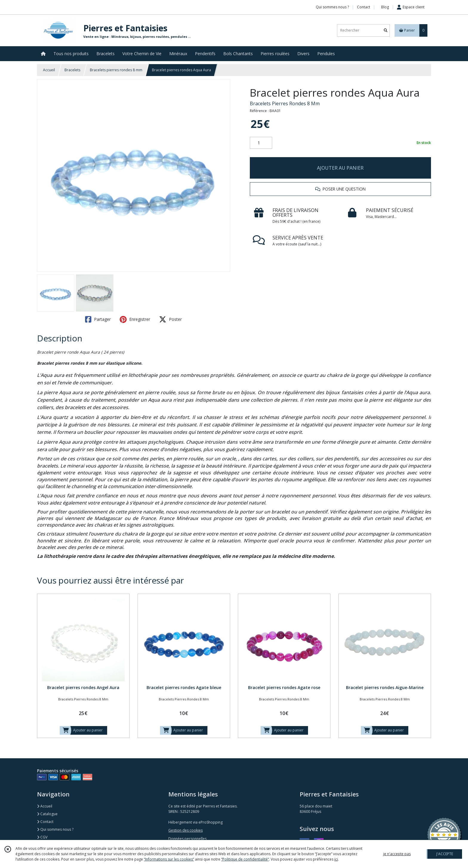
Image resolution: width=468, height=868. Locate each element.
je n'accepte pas (397, 854)
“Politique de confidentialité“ (245, 859)
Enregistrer (135, 319)
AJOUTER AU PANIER (340, 168)
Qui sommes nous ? (55, 829)
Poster (170, 319)
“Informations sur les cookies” (169, 859)
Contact (364, 7)
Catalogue (47, 814)
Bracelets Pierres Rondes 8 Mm (285, 103)
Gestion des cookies (185, 830)
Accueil (49, 70)
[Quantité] (261, 143)
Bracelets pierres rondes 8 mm (116, 70)
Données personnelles (187, 839)
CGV (42, 837)
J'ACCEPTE (445, 854)
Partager (98, 319)
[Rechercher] (386, 30)
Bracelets (72, 70)
